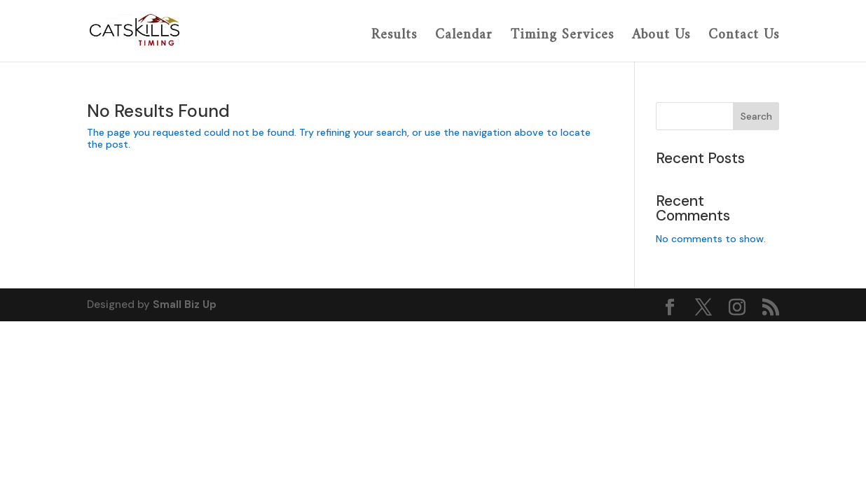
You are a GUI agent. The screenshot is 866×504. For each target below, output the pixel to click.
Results (394, 37)
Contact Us (744, 37)
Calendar (464, 37)
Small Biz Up (185, 304)
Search (756, 116)
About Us (661, 37)
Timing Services (562, 37)
